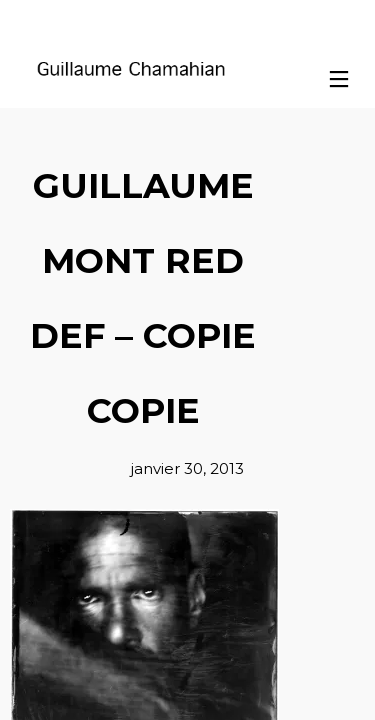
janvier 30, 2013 (187, 468)
